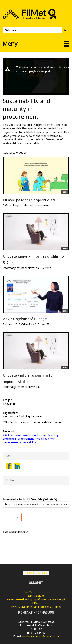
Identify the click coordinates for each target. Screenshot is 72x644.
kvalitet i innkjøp (33, 435)
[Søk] (32, 30)
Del (8, 456)
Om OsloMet (36, 596)
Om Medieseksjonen (36, 592)
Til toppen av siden (36, 573)
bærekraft (16, 435)
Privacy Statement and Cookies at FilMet (36, 607)
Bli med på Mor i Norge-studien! (29, 200)
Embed (11, 480)
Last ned (12, 517)
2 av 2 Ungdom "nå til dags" (25, 319)
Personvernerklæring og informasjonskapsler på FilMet (36, 601)
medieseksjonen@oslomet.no (41, 636)
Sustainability (28, 442)
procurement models (31, 439)
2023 (6, 435)
